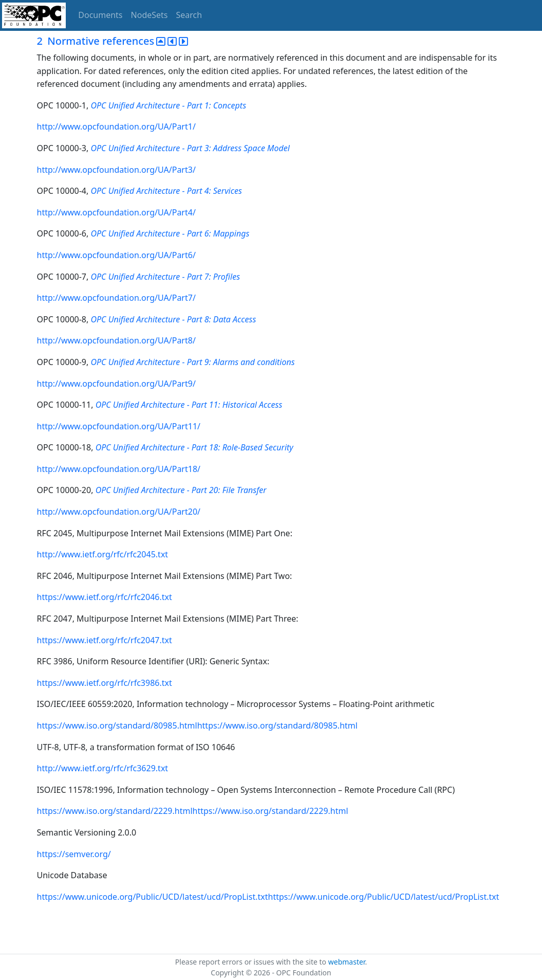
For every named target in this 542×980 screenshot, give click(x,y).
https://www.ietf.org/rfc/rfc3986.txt (105, 683)
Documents (100, 15)
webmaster (347, 962)
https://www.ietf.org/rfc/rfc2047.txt (105, 640)
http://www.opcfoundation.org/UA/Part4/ (116, 212)
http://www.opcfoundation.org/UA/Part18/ (119, 469)
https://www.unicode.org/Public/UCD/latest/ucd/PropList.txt (153, 897)
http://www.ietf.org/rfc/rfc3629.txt (103, 768)
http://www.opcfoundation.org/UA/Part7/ (116, 298)
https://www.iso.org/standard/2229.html (115, 811)
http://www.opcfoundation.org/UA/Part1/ (116, 126)
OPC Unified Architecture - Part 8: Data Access (173, 319)
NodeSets (149, 15)
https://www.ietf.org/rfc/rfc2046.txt (105, 597)
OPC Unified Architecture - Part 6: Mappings (170, 233)
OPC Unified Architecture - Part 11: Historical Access (189, 405)
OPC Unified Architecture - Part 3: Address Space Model (190, 148)
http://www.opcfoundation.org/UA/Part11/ (119, 426)
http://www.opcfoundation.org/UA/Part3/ (116, 170)
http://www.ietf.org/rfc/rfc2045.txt (103, 554)
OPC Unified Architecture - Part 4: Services (166, 191)
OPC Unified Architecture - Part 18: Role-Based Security (194, 447)
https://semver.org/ (74, 854)
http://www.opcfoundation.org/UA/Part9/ (116, 384)
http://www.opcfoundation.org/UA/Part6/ (116, 255)
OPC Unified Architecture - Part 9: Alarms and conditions (192, 362)
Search (189, 15)
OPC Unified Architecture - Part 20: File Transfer (181, 490)
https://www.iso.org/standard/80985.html (117, 725)
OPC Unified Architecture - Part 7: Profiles (165, 277)
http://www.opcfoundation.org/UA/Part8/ (116, 340)
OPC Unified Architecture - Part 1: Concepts (168, 105)
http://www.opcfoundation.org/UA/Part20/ (119, 512)
